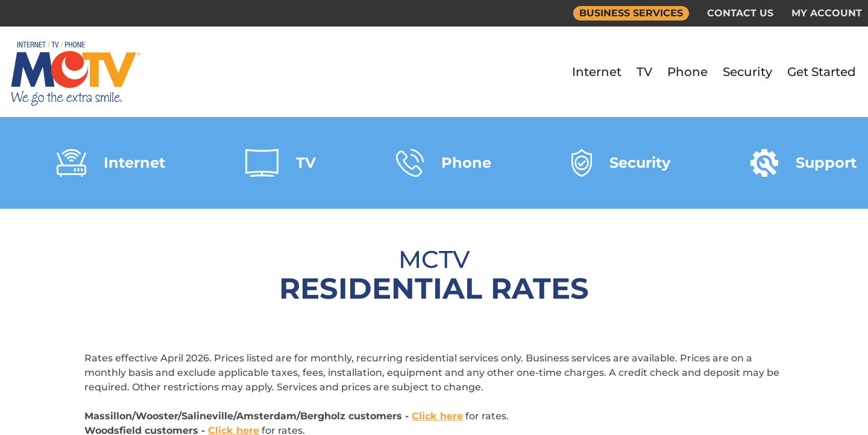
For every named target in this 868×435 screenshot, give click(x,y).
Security (747, 72)
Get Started (822, 72)
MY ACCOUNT (827, 13)
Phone (687, 72)
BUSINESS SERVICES (631, 13)
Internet (597, 72)
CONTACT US (740, 13)
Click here (437, 416)
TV (644, 72)
